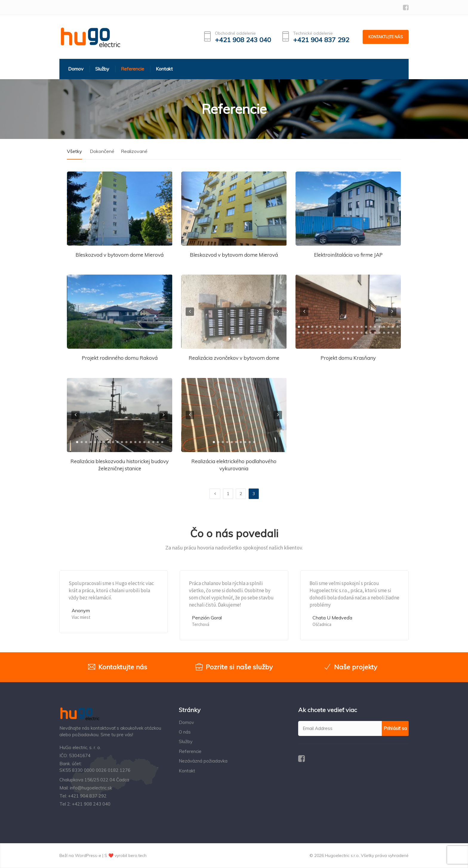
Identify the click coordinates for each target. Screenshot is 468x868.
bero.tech (137, 855)
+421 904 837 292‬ (87, 796)
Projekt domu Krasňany (348, 358)
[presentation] (190, 312)
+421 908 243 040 (243, 40)
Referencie (190, 751)
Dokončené (102, 151)
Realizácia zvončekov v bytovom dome (234, 358)
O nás (185, 732)
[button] (229, 339)
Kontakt (187, 771)
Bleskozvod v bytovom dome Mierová (120, 255)
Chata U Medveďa (332, 618)
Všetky (74, 151)
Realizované (134, 151)
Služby (186, 741)
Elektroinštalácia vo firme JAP (348, 255)
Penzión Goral (207, 618)
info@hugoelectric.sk (91, 788)
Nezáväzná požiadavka (203, 761)
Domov (186, 722)
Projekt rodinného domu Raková (120, 358)
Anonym (81, 610)
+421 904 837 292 (321, 40)
